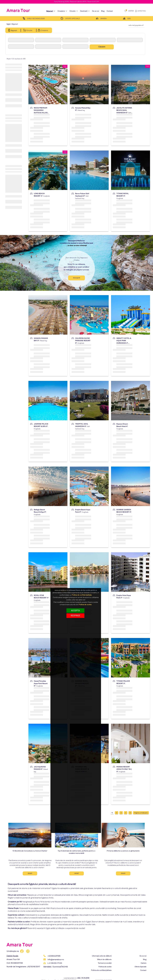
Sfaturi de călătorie (104, 960)
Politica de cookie (105, 967)
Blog (145, 960)
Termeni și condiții (105, 963)
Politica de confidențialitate (101, 970)
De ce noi (143, 956)
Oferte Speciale (141, 967)
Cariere (144, 963)
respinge (75, 616)
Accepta (75, 610)
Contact (143, 970)
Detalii (30, 873)
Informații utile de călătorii (102, 956)
